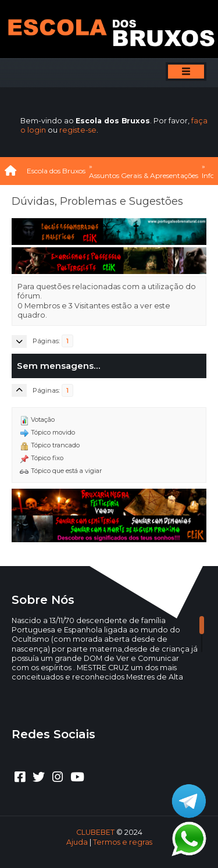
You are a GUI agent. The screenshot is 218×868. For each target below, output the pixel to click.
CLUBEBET (95, 832)
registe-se (78, 130)
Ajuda (77, 842)
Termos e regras (123, 842)
